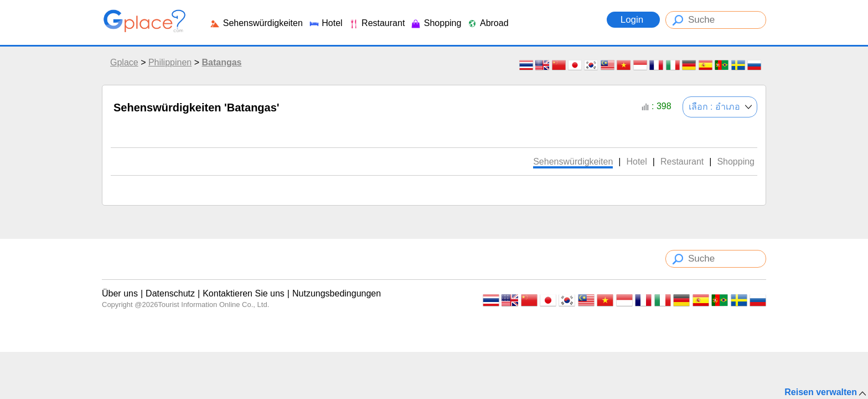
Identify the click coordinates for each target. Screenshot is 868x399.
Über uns (120, 293)
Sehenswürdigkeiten (256, 23)
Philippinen (170, 62)
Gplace (124, 62)
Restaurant (377, 23)
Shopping (436, 23)
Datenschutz (170, 293)
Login (633, 20)
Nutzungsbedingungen (337, 293)
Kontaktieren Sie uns (244, 293)
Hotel (325, 23)
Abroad (487, 23)
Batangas (221, 62)
